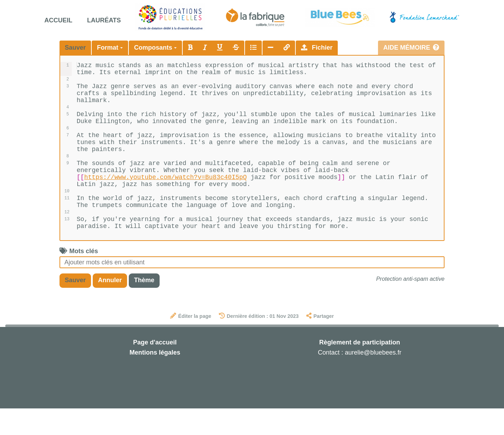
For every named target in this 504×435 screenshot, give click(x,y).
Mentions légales (155, 379)
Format (110, 48)
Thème (144, 307)
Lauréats (104, 20)
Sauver (75, 48)
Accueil (58, 20)
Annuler (110, 307)
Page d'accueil (155, 369)
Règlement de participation (360, 369)
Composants (155, 48)
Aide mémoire (411, 48)
